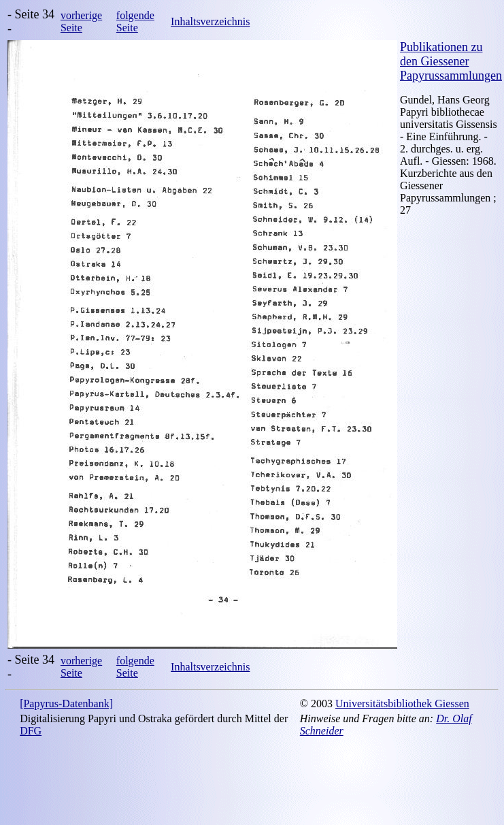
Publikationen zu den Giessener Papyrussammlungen (451, 61)
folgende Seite (135, 21)
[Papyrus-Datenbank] (66, 703)
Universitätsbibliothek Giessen (402, 703)
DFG (31, 731)
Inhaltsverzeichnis (210, 21)
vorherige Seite (81, 21)
